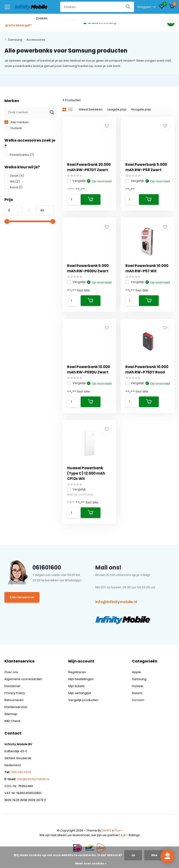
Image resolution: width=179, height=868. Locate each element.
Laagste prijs (117, 109)
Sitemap (11, 714)
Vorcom (138, 700)
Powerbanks (19, 155)
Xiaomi (137, 693)
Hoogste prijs (141, 109)
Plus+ (118, 830)
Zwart (14, 176)
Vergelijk (76, 181)
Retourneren (14, 700)
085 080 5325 (21, 772)
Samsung (15, 40)
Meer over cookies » (91, 863)
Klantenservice (22, 597)
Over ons (11, 672)
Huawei (13, 128)
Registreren (77, 672)
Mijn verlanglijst (80, 693)
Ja (133, 855)
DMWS (107, 830)
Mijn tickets (76, 686)
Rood (13, 187)
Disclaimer (12, 686)
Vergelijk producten (83, 700)
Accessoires (36, 40)
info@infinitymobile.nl (116, 602)
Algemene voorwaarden (23, 679)
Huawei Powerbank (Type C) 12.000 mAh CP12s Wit (86, 473)
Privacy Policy (15, 693)
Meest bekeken (91, 109)
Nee (154, 855)
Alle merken (17, 122)
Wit (12, 181)
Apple (136, 672)
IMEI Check (12, 721)
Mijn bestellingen (81, 679)
